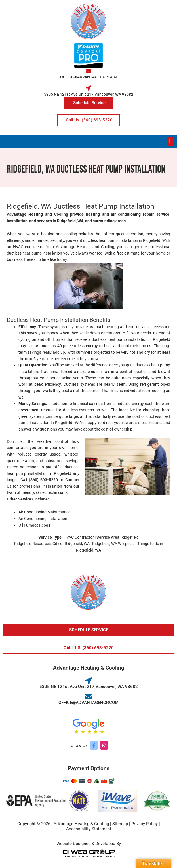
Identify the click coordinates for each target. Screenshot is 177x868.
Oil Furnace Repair (34, 525)
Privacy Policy (145, 824)
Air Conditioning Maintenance (44, 512)
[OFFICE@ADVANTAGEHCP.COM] (88, 71)
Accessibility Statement (89, 829)
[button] (170, 141)
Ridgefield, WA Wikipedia (113, 544)
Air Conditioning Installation (43, 519)
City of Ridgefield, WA (71, 544)
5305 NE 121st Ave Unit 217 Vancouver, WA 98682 (89, 94)
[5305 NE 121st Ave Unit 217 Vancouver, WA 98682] (88, 88)
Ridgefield (63, 473)
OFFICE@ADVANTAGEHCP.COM (89, 77)
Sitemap (120, 824)
